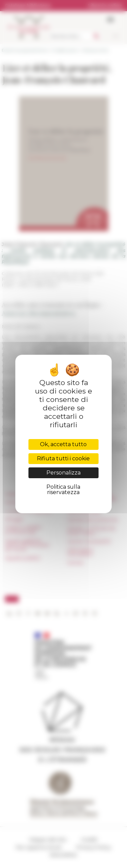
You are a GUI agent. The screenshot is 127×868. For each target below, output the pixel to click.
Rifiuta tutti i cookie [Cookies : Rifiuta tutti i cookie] (63, 458)
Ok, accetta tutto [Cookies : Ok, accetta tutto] (63, 444)
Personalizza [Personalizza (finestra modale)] (63, 473)
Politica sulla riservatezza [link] (63, 490)
